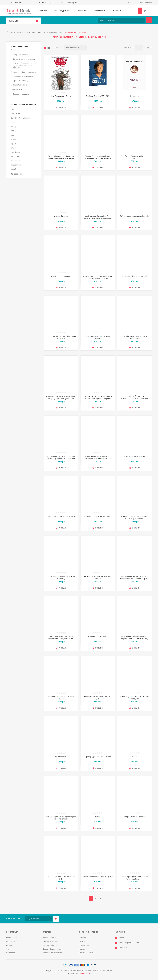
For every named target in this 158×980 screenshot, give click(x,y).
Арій (13, 135)
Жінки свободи (61, 757)
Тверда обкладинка (21, 94)
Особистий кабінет (87, 938)
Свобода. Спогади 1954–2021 (98, 96)
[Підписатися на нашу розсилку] (38, 919)
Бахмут (98, 817)
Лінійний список (49, 48)
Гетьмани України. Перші (98, 636)
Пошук (149, 20)
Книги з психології (50, 941)
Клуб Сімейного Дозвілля (21, 118)
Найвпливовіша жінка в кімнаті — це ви (98, 698)
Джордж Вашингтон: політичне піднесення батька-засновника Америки (98, 158)
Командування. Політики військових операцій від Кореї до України (61, 397)
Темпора (14, 122)
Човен (13, 139)
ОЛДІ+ (13, 148)
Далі (105, 898)
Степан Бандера (61, 216)
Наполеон (134, 96)
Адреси (82, 941)
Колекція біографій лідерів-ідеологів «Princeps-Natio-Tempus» (25, 65)
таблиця (45, 48)
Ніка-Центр (15, 114)
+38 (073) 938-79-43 (15, 2)
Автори (9, 945)
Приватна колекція (21, 81)
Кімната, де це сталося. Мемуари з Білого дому (134, 698)
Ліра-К (13, 144)
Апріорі (14, 127)
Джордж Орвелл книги (52, 949)
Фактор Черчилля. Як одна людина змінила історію (61, 818)
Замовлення (84, 945)
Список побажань (86, 953)
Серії (8, 949)
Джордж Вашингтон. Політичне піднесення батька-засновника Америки (61, 158)
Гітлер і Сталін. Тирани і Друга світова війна (134, 337)
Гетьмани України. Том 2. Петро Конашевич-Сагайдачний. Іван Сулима (61, 639)
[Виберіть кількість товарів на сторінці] (139, 48)
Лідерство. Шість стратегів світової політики (61, 337)
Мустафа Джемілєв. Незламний (98, 757)
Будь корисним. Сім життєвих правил (98, 337)
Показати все (17, 174)
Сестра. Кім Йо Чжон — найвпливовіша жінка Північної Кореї (135, 399)
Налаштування (146, 2)
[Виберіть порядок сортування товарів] (76, 48)
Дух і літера (16, 156)
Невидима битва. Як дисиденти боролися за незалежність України (134, 577)
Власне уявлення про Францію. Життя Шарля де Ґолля (134, 517)
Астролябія (15, 161)
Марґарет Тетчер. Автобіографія (98, 516)
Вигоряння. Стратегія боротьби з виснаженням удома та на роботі (98, 397)
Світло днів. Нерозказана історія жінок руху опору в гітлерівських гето (61, 459)
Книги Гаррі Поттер (51, 945)
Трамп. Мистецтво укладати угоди (61, 516)
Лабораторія (16, 165)
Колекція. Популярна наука (24, 72)
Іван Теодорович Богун (61, 96)
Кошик (82, 949)
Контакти (116, 11)
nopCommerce (84, 973)
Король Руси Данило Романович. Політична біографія (134, 878)
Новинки (83, 11)
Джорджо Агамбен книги (53, 953)
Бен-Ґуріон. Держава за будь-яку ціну (135, 157)
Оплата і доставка (63, 11)
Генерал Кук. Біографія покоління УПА (61, 878)
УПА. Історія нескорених (61, 276)
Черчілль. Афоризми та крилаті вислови (61, 698)
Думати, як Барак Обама (134, 456)
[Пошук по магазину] (121, 20)
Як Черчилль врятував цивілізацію (134, 216)
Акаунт (131, 2)
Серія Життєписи (20, 85)
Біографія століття (21, 55)
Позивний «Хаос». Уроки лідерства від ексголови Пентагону (98, 277)
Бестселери (99, 11)
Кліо (12, 110)
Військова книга (49, 938)
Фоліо (13, 131)
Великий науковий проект (24, 59)
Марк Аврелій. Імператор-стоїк (134, 276)
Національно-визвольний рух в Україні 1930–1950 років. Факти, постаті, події (135, 639)
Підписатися (56, 919)
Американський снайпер (134, 817)
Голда (135, 757)
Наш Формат (16, 152)
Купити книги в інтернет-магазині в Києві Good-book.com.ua (86, 970)
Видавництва (12, 941)
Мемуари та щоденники (23, 76)
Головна (43, 11)
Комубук (14, 169)
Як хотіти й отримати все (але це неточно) (61, 577)
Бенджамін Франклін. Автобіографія (98, 877)
